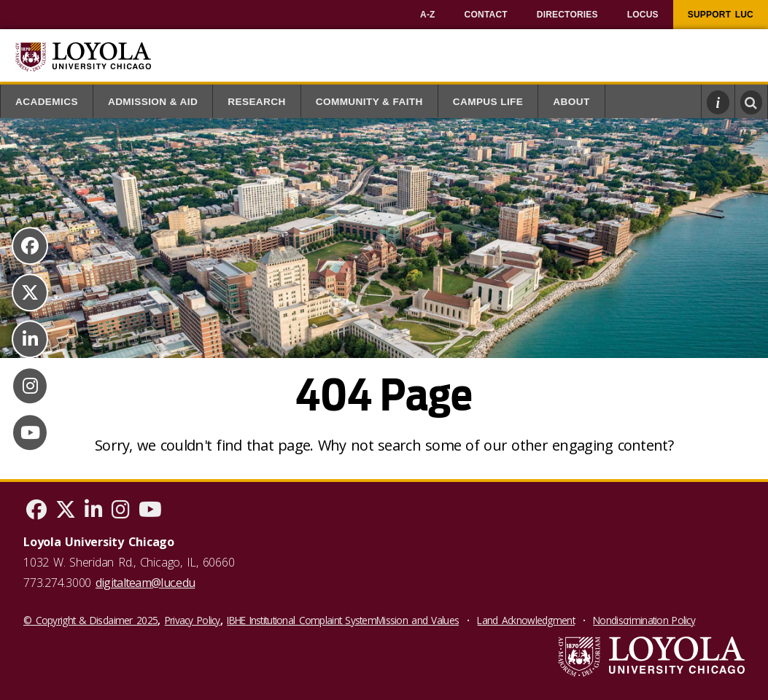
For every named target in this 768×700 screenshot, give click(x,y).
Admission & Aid (153, 102)
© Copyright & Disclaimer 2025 (90, 620)
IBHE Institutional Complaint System (302, 620)
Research (257, 102)
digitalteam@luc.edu (145, 583)
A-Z (428, 15)
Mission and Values (418, 620)
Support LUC (721, 15)
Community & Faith (369, 102)
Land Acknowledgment (525, 620)
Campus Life (488, 102)
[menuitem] (428, 15)
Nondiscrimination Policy (644, 620)
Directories (567, 15)
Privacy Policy (193, 620)
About (571, 102)
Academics (47, 102)
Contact (486, 15)
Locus (643, 15)
